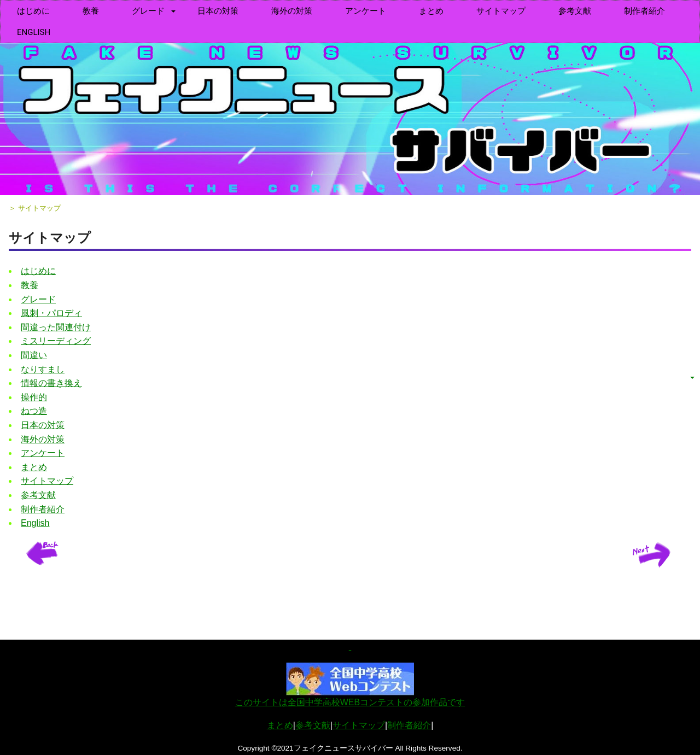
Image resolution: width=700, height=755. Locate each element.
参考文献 (313, 725)
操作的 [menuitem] (34, 397)
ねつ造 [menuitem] (34, 411)
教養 (91, 11)
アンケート (366, 11)
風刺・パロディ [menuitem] (51, 313)
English (34, 32)
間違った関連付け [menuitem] (56, 327)
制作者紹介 (409, 725)
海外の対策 (292, 11)
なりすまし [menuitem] (43, 369)
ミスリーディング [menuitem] (56, 341)
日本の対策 (218, 11)
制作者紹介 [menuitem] (644, 11)
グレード (148, 11)
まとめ (431, 11)
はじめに (33, 11)
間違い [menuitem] (34, 355)
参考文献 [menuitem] (575, 11)
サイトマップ (501, 11)
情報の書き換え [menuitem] (51, 383)
